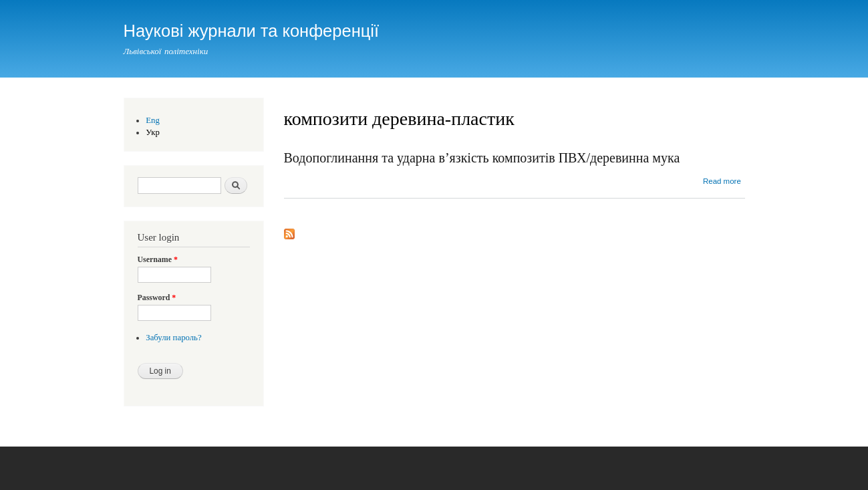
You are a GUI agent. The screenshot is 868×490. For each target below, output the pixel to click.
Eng (153, 120)
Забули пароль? (173, 338)
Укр (153, 132)
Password (157, 297)
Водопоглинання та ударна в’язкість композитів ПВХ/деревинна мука (482, 158)
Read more (722, 181)
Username (158, 259)
